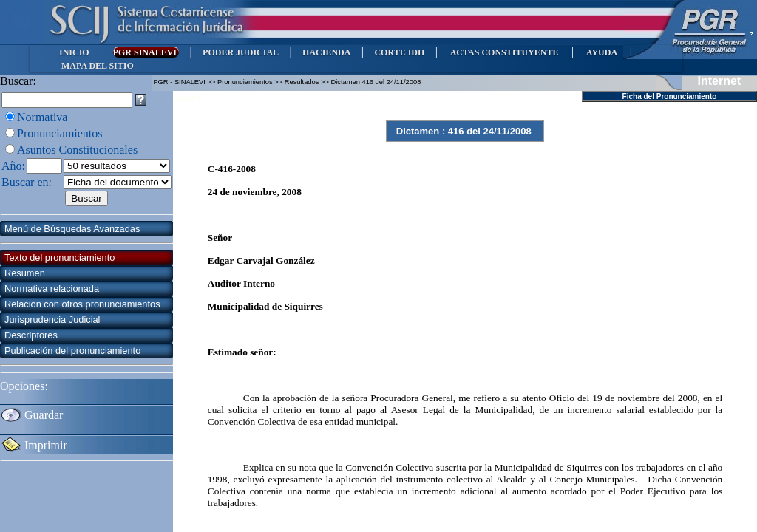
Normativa (42, 117)
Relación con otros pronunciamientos (82, 304)
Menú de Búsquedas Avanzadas (72, 229)
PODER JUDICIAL (241, 52)
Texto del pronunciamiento (60, 258)
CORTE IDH (399, 52)
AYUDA (601, 52)
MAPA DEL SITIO (98, 66)
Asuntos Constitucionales (77, 150)
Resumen (25, 273)
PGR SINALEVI (146, 52)
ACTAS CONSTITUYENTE (504, 52)
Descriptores (31, 335)
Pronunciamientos (60, 133)
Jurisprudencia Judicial (52, 320)
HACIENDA (326, 52)
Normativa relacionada (52, 289)
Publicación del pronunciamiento (72, 351)
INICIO (74, 52)
